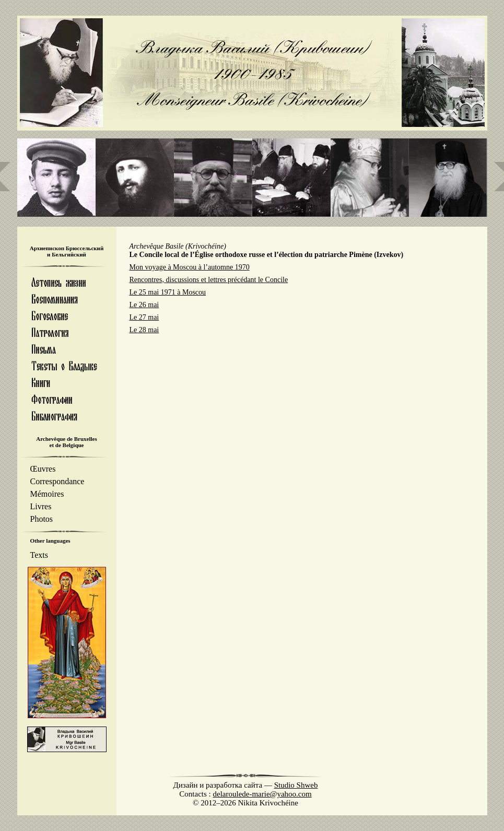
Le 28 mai (144, 330)
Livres (41, 506)
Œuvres (43, 469)
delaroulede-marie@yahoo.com (262, 794)
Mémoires (47, 494)
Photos (42, 519)
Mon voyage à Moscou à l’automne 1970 (190, 267)
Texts (39, 555)
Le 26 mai (144, 305)
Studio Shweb (296, 785)
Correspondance (57, 481)
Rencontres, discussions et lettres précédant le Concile (209, 280)
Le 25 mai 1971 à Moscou (168, 292)
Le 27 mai (144, 317)
